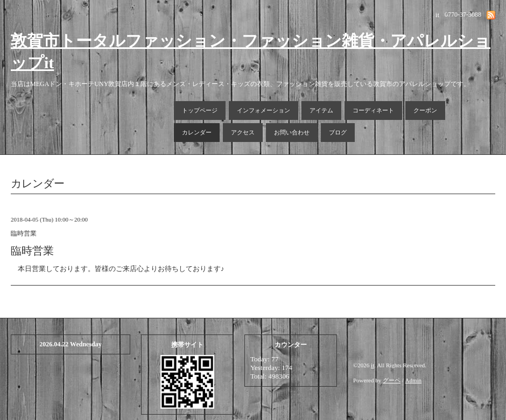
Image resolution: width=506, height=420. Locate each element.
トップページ (200, 110)
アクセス (243, 132)
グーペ (392, 380)
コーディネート (373, 110)
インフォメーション (263, 110)
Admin (414, 380)
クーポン (425, 110)
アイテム (321, 110)
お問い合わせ (292, 132)
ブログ (338, 132)
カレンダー (197, 132)
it (373, 365)
